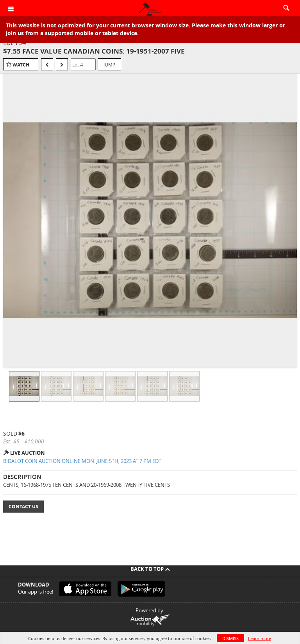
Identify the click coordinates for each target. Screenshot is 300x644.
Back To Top (150, 569)
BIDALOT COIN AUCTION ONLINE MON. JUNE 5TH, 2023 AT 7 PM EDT (82, 461)
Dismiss (230, 638)
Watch (21, 65)
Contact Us (23, 507)
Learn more (260, 638)
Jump (109, 65)
